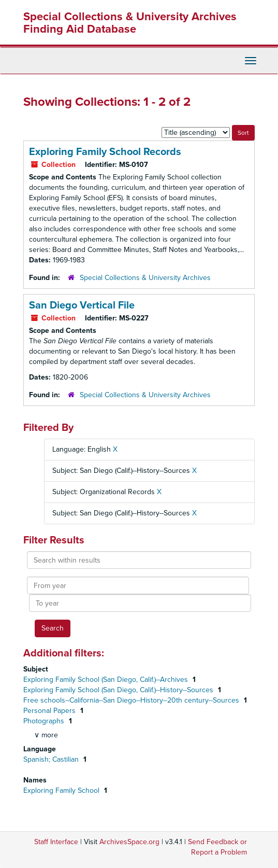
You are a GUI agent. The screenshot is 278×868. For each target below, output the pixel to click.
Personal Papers (50, 711)
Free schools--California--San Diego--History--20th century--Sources (132, 700)
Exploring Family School (62, 790)
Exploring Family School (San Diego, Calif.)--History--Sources (119, 690)
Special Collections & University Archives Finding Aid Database (130, 23)
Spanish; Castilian (52, 759)
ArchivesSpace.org (129, 842)
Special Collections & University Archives (145, 278)
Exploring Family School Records (105, 152)
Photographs (45, 721)
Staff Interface (56, 842)
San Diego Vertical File (82, 305)
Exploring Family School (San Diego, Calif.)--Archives (107, 680)
